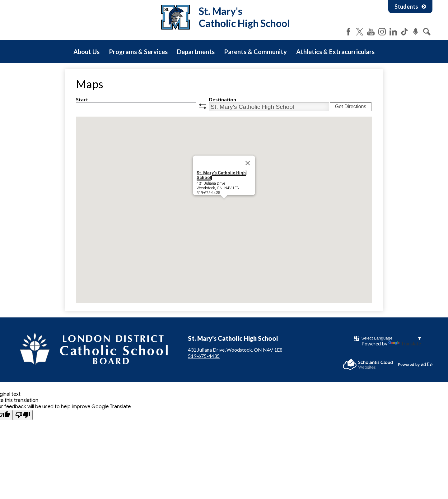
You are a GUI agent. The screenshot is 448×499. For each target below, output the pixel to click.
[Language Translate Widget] (391, 338)
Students (410, 7)
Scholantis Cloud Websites (368, 364)
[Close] (248, 163)
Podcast (416, 32)
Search (427, 32)
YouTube (371, 32)
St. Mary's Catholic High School (221, 175)
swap (203, 106)
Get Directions (351, 106)
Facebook (348, 32)
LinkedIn (393, 32)
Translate (405, 343)
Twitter (360, 32)
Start (82, 99)
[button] (224, 204)
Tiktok (404, 32)
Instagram (382, 32)
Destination (222, 99)
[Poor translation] (23, 415)
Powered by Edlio (415, 364)
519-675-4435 (204, 356)
